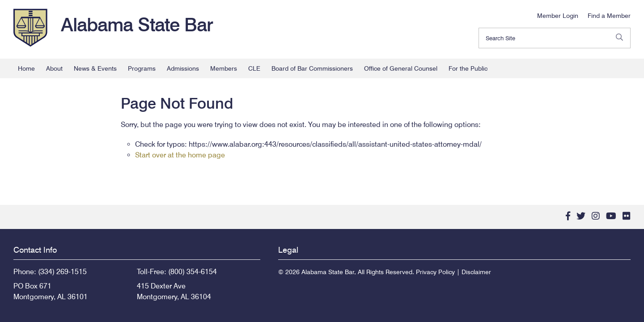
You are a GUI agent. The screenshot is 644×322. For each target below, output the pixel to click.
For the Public (468, 68)
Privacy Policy (435, 272)
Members (224, 68)
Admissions (183, 68)
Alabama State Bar (137, 25)
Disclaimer (476, 272)
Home (26, 68)
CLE (254, 68)
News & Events (95, 68)
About (54, 68)
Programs (142, 68)
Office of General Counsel (401, 68)
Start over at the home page (180, 155)
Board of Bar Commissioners (312, 68)
